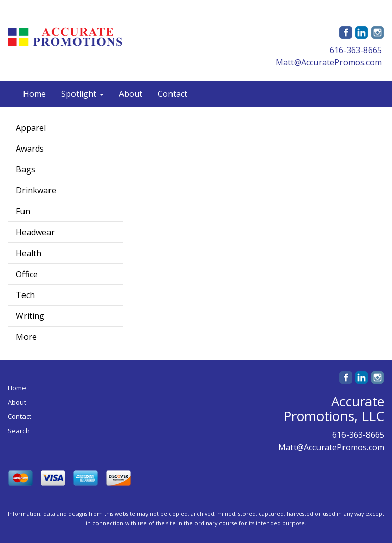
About (131, 94)
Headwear (35, 232)
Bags (26, 169)
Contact (173, 94)
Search (19, 431)
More (26, 337)
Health (29, 253)
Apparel (31, 128)
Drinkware (36, 190)
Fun (23, 211)
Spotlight (82, 94)
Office (27, 274)
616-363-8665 (356, 50)
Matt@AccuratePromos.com (329, 62)
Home (34, 94)
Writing (30, 316)
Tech (25, 295)
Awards (30, 149)
